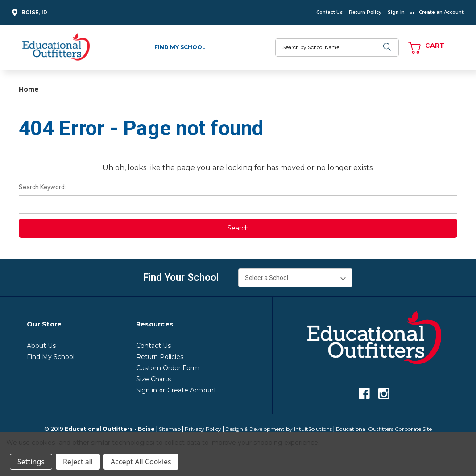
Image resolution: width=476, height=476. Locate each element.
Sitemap (170, 429)
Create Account (192, 390)
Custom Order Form (168, 368)
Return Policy (365, 12)
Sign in (147, 390)
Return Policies (160, 357)
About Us (41, 346)
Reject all (78, 462)
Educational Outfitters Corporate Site (384, 429)
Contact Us (329, 12)
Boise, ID (28, 13)
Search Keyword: (42, 187)
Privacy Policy (203, 429)
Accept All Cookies (141, 462)
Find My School (180, 47)
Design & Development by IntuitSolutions (279, 429)
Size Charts (153, 379)
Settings (31, 462)
